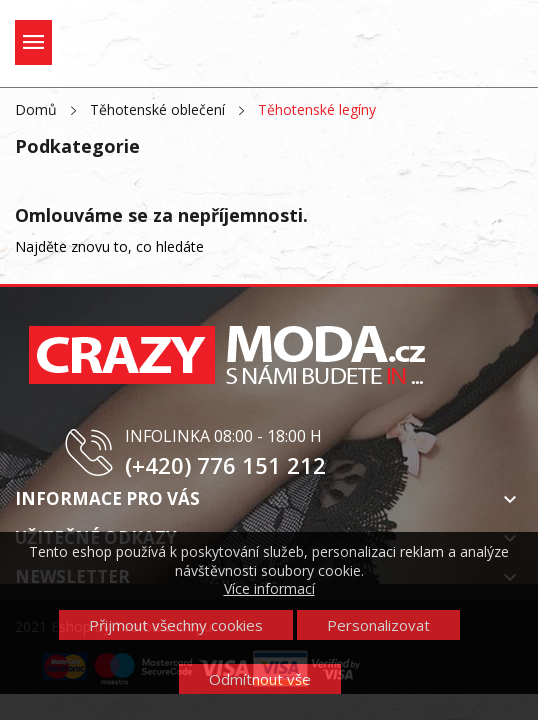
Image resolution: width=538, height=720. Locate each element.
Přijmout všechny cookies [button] (176, 625)
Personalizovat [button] (378, 625)
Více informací (269, 588)
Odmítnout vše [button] (260, 679)
